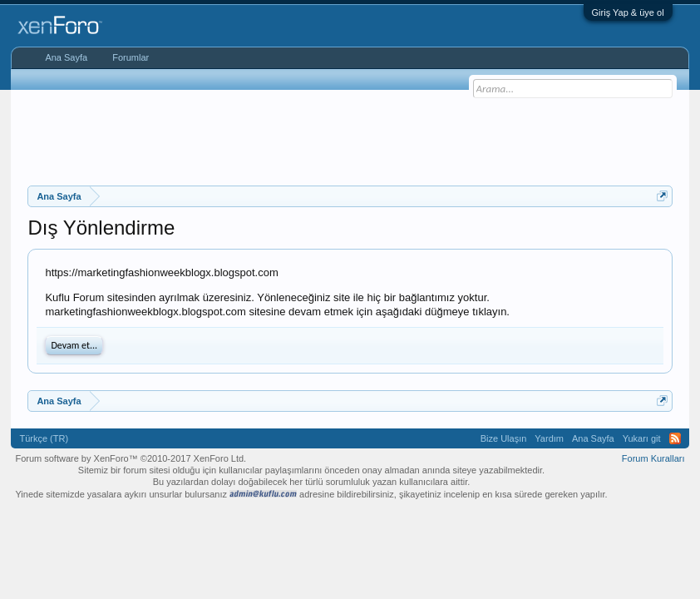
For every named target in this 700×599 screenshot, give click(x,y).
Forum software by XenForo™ (131, 458)
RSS (675, 438)
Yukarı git (642, 438)
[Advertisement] (350, 136)
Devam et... (74, 345)
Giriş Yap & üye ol (628, 12)
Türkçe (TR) (44, 438)
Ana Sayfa (66, 57)
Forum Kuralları (653, 458)
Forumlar (131, 57)
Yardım (549, 438)
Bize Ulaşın (504, 438)
